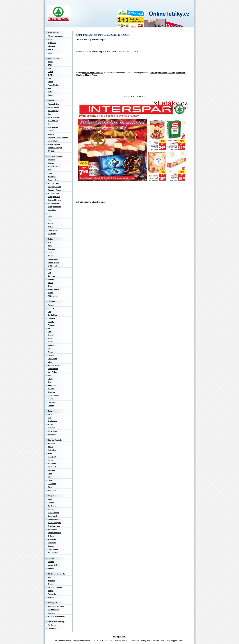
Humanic (51, 428)
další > (142, 96)
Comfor (51, 252)
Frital (50, 173)
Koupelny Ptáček (54, 187)
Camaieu (51, 318)
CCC (50, 418)
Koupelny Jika (53, 183)
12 (137, 96)
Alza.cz (51, 242)
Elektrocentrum (54, 266)
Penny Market (53, 85)
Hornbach (52, 177)
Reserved (52, 392)
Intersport (52, 470)
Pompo (51, 591)
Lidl (49, 78)
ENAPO (51, 75)
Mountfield (52, 210)
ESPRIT (51, 322)
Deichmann (52, 421)
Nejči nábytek (53, 141)
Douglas (51, 509)
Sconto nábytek (54, 144)
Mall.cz (50, 283)
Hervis (50, 460)
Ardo (50, 246)
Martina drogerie (54, 533)
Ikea (49, 114)
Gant (50, 328)
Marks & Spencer (54, 365)
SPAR (50, 92)
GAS (50, 332)
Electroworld (53, 259)
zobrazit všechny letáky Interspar (91, 39)
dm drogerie (53, 506)
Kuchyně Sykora (54, 207)
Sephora (51, 546)
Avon (50, 499)
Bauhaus (51, 160)
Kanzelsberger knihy (56, 606)
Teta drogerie (53, 549)
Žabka (50, 95)
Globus (172, 73)
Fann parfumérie (54, 519)
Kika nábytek (53, 127)
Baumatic (52, 249)
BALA (50, 65)
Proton (50, 293)
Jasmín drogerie (54, 523)
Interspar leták (120, 637)
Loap (50, 474)
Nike (49, 477)
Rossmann (52, 539)
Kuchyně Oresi (54, 203)
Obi (49, 213)
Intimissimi (52, 345)
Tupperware (52, 230)
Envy (50, 453)
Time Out (51, 402)
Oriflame (51, 536)
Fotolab (51, 279)
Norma (50, 82)
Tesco (94, 75)
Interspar (51, 46)
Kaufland (80, 75)
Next (50, 375)
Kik (49, 349)
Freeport (51, 325)
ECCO (50, 424)
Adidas (51, 447)
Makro (88, 75)
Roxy (50, 487)
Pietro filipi (52, 385)
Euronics (51, 276)
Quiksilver (52, 484)
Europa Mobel (53, 107)
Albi (49, 577)
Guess (50, 335)
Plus (49, 88)
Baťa (50, 414)
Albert (50, 62)
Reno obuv (52, 435)
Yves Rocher (53, 553)
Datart (50, 256)
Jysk (50, 124)
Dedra (50, 170)
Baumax (51, 163)
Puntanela (52, 594)
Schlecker (52, 543)
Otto (49, 382)
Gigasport (52, 457)
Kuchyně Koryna (54, 200)
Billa (49, 68)
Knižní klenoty (53, 610)
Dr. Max (51, 562)
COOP (50, 72)
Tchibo (50, 399)
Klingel (51, 352)
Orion (50, 217)
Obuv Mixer (52, 431)
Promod (51, 389)
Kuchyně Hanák (54, 197)
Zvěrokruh (52, 628)
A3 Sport (51, 443)
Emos (50, 269)
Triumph (51, 406)
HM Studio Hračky (55, 587)
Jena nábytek (53, 121)
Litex (50, 362)
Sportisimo (52, 490)
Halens (50, 342)
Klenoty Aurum (54, 526)
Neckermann (53, 369)
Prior (50, 220)
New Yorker (52, 372)
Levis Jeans (52, 359)
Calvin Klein (53, 315)
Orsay (50, 379)
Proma (50, 224)
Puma (50, 480)
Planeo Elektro (54, 289)
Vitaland (51, 568)
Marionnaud (52, 529)
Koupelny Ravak (54, 190)
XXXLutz (51, 151)
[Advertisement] (131, 62)
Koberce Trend (54, 180)
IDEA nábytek (53, 111)
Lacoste (51, 355)
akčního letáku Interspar (93, 73)
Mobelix (51, 134)
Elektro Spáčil (53, 263)
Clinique (51, 503)
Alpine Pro (52, 450)
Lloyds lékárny (54, 565)
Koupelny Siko (54, 193)
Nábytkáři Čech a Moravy (58, 138)
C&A (50, 312)
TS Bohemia (53, 296)
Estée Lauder (53, 516)
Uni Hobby (52, 234)
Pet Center (52, 625)
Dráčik (50, 584)
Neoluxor (51, 613)
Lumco (50, 131)
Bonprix (51, 308)
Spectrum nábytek (55, 148)
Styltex (50, 227)
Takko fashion (53, 395)
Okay (50, 286)
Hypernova (180, 73)
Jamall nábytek (54, 117)
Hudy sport (52, 463)
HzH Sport (52, 467)
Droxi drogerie (53, 513)
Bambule (51, 581)
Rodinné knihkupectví (56, 616)
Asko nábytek (53, 104)
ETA (49, 273)
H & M (50, 338)
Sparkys (51, 597)
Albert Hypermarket (159, 73)
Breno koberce (54, 166)
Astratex (51, 305)
